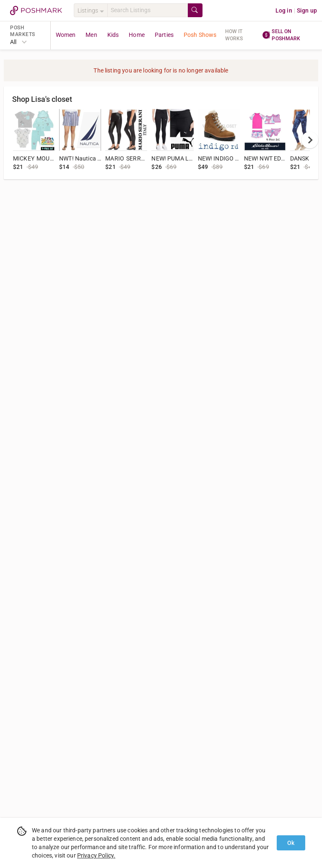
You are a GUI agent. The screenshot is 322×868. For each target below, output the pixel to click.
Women (66, 35)
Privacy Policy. (96, 855)
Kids (113, 35)
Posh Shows (200, 35)
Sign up (307, 10)
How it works (234, 35)
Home (137, 35)
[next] (310, 140)
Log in (284, 10)
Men (91, 35)
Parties (164, 35)
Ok (291, 843)
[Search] (148, 10)
